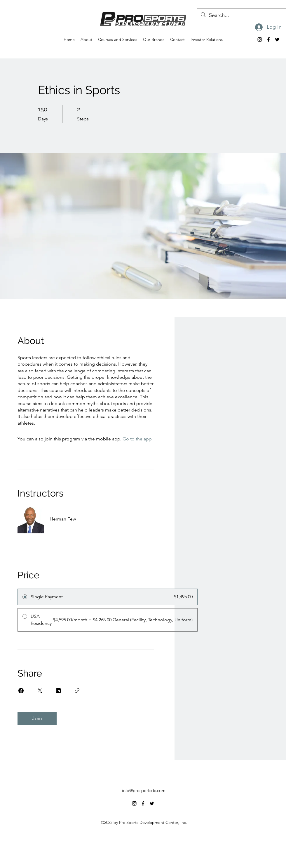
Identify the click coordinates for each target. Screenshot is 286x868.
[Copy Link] (77, 691)
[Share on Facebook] (21, 691)
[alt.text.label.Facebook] (268, 39)
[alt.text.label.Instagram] (260, 39)
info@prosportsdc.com (144, 790)
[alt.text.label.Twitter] (277, 39)
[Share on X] (40, 691)
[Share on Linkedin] (58, 691)
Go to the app (137, 439)
